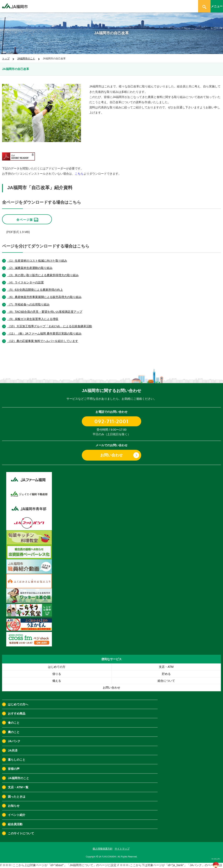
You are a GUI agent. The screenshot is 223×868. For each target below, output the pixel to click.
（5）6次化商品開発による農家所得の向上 (35, 286)
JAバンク (14, 737)
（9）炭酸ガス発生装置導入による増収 (33, 315)
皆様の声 (14, 765)
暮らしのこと (17, 756)
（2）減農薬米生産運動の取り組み (30, 264)
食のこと (14, 719)
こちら (79, 174)
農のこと (14, 728)
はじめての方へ (18, 700)
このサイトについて (21, 829)
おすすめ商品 (17, 710)
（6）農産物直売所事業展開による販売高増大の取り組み (44, 293)
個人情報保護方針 (103, 845)
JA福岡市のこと (26, 59)
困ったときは (17, 792)
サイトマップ (122, 845)
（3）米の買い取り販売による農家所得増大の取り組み (43, 271)
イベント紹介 (17, 811)
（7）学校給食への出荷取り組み (28, 300)
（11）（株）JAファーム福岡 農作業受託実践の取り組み (44, 330)
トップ (6, 59)
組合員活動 (15, 820)
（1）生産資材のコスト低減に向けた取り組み (37, 256)
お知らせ (14, 802)
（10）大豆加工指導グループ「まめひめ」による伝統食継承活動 (50, 322)
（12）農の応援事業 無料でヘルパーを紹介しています (43, 337)
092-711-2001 (111, 417)
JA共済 (13, 746)
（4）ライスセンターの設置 (26, 278)
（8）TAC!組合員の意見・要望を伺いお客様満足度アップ (45, 308)
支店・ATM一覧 (18, 783)
